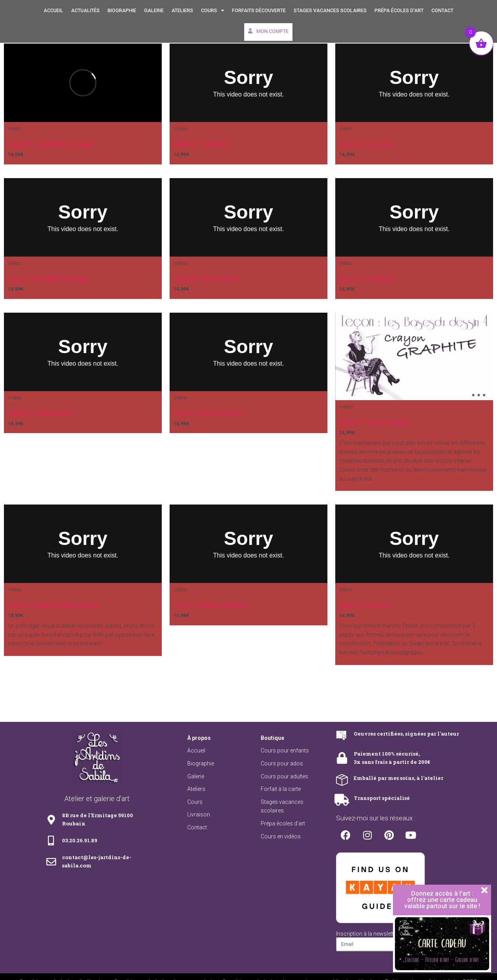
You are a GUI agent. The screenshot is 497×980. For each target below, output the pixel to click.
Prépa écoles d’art (399, 10)
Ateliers (182, 10)
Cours (213, 11)
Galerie (154, 10)
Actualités (85, 10)
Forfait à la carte (281, 789)
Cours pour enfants (285, 750)
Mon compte (268, 31)
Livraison (199, 814)
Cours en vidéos (281, 836)
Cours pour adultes (284, 776)
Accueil (53, 10)
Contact (442, 10)
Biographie (122, 10)
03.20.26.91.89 (80, 840)
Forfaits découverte (259, 10)
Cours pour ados (282, 763)
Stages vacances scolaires (330, 10)
